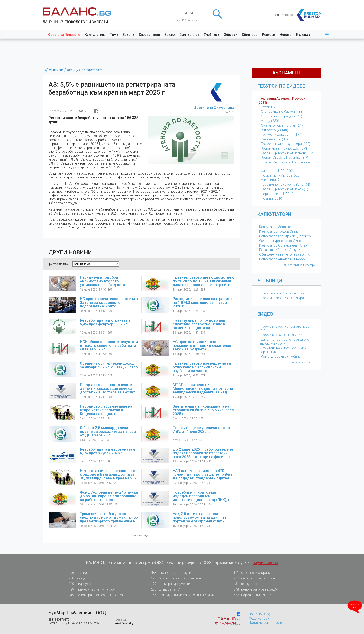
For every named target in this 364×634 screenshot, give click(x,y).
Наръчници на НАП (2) (278, 194)
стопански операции (252, 573)
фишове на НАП (165, 589)
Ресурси (269, 35)
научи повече (265, 563)
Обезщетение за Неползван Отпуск (286, 254)
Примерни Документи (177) (282, 135)
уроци (76, 578)
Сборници (250, 35)
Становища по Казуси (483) (282, 112)
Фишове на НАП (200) (277, 171)
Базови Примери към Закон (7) (284, 189)
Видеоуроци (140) (275, 130)
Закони (128, 35)
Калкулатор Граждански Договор (285, 236)
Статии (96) (270, 107)
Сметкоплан (189, 35)
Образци (231, 35)
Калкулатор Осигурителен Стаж (284, 245)
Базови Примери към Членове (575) (288, 153)
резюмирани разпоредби (255, 589)
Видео (170, 35)
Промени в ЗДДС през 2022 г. (283, 335)
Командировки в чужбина (281, 357)
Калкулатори (95, 35)
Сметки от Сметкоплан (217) (283, 125)
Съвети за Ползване (64, 35)
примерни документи (169, 584)
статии (76, 573)
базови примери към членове (175, 578)
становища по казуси (170, 573)
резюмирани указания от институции (181, 595)
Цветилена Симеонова (214, 107)
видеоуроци (80, 584)
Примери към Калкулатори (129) (286, 144)
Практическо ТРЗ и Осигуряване (286, 298)
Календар (304, 35)
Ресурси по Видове (281, 86)
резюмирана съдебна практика (94, 595)
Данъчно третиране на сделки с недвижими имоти (283, 342)
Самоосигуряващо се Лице (280, 241)
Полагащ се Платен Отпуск (279, 250)
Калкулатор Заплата (275, 227)
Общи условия (260, 618)
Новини (286, 35)
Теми (114, 35)
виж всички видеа (304, 363)
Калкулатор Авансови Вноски (282, 259)
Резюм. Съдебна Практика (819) (285, 158)
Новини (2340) (272, 198)
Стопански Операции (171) (281, 116)
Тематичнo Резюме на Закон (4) (286, 185)
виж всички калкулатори (299, 265)
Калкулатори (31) (274, 139)
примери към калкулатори (91, 589)
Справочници (149, 35)
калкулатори (246, 584)
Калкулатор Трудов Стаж (278, 231)
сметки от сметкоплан (253, 578)
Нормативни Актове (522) (281, 175)
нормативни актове (251, 596)
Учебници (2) (271, 180)
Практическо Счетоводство (282, 293)
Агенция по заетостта (85, 70)
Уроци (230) (270, 121)
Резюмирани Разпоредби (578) (285, 149)
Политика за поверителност (270, 623)
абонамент (287, 73)
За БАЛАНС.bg (260, 614)
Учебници (211, 35)
